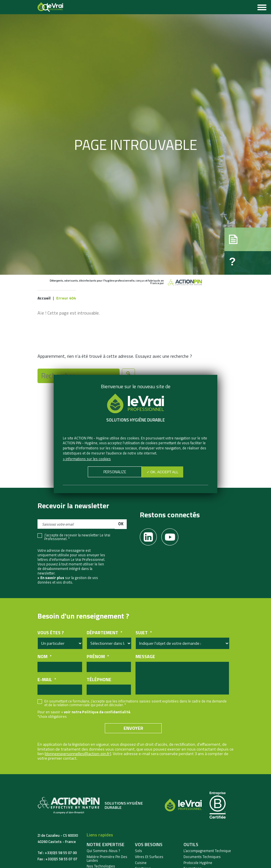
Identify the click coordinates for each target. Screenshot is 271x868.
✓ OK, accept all (163, 473)
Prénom (98, 657)
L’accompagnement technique (207, 851)
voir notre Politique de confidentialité (97, 712)
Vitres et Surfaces (149, 857)
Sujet (144, 633)
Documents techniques (202, 857)
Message (145, 657)
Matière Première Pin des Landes (107, 859)
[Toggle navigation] (262, 8)
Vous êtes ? (51, 633)
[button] (241, 234)
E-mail (47, 680)
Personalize (114, 472)
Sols (138, 851)
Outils (191, 844)
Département (104, 633)
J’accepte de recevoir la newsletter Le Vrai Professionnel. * (77, 537)
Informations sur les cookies (88, 459)
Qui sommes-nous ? (103, 851)
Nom (44, 657)
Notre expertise (106, 844)
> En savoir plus (51, 578)
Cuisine (141, 863)
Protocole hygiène (198, 863)
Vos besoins (149, 844)
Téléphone (99, 680)
